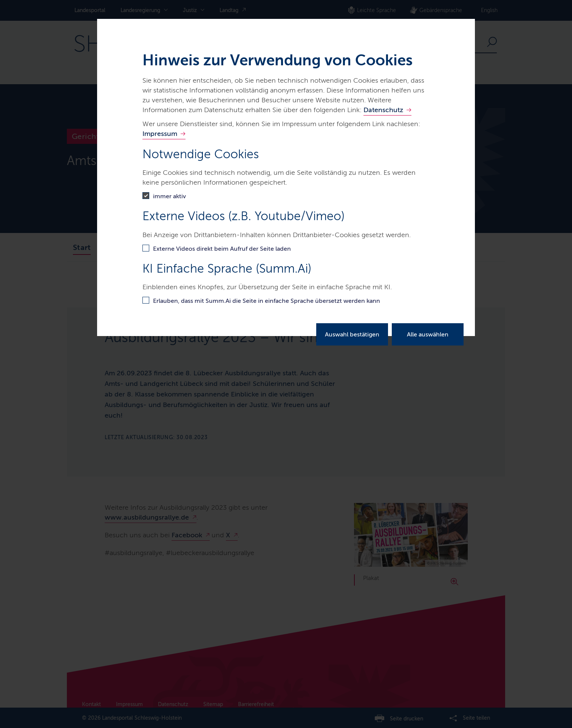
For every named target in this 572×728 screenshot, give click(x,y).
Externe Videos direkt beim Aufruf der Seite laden (222, 249)
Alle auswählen (428, 334)
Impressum (160, 134)
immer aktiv (169, 196)
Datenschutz (383, 110)
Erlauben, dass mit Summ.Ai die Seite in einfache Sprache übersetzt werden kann (267, 301)
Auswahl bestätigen (352, 334)
